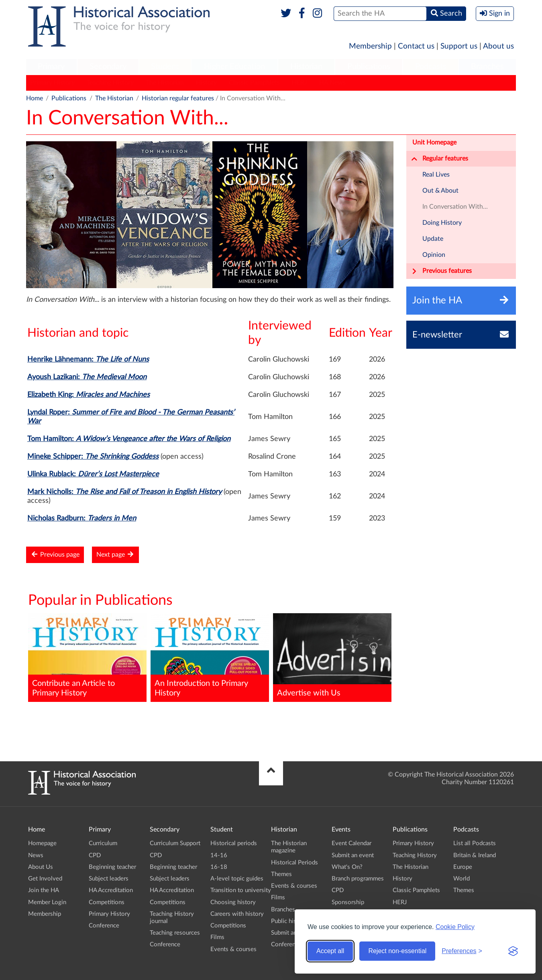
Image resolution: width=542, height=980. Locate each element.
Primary (51, 67)
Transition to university (241, 890)
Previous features (441, 271)
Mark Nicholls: (124, 492)
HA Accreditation (111, 890)
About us (498, 46)
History (206, 83)
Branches (487, 67)
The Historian (165, 83)
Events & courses (233, 949)
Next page (115, 554)
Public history (289, 921)
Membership (370, 46)
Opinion (434, 255)
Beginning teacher (112, 867)
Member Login (47, 902)
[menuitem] (51, 67)
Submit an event (292, 933)
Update (433, 239)
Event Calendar (351, 843)
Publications (369, 67)
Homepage (42, 843)
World (462, 879)
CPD (95, 855)
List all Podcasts (475, 843)
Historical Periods (294, 863)
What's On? (347, 867)
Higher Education (234, 67)
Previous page (55, 554)
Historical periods (234, 843)
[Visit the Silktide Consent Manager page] (513, 951)
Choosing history (233, 902)
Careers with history (237, 914)
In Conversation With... (455, 207)
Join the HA (44, 890)
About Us (41, 867)
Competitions (107, 902)
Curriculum (103, 843)
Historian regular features (178, 98)
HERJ (300, 83)
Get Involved (45, 879)
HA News (332, 83)
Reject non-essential (397, 951)
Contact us (416, 46)
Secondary (108, 67)
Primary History (52, 83)
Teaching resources (175, 933)
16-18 (219, 867)
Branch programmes (358, 879)
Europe (463, 867)
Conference (104, 926)
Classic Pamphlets (254, 83)
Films (217, 937)
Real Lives (436, 175)
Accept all (330, 951)
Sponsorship (348, 902)
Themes (281, 874)
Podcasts (431, 67)
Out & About (440, 191)
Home (35, 98)
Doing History (442, 223)
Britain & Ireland (475, 855)
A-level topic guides (237, 879)
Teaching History (110, 83)
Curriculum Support (175, 843)
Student (165, 67)
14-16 (219, 855)
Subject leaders (109, 879)
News (36, 855)
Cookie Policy (455, 927)
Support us (459, 46)
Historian (306, 67)
